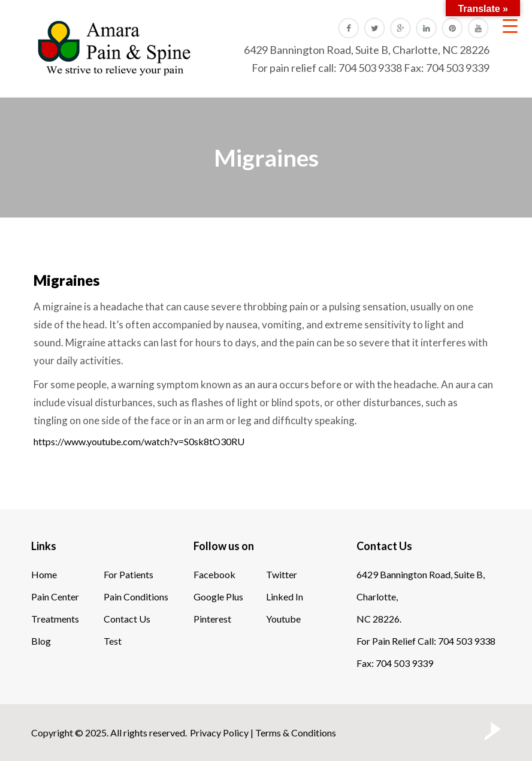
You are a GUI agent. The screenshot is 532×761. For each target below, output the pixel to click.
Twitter (282, 574)
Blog (41, 641)
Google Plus (218, 597)
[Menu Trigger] (510, 25)
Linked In (285, 597)
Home (44, 574)
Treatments (55, 619)
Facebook (214, 574)
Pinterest (212, 619)
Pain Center (55, 597)
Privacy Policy (219, 733)
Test (113, 641)
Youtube (283, 619)
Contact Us (127, 619)
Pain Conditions (136, 597)
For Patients (129, 574)
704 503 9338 (370, 68)
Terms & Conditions (296, 733)
